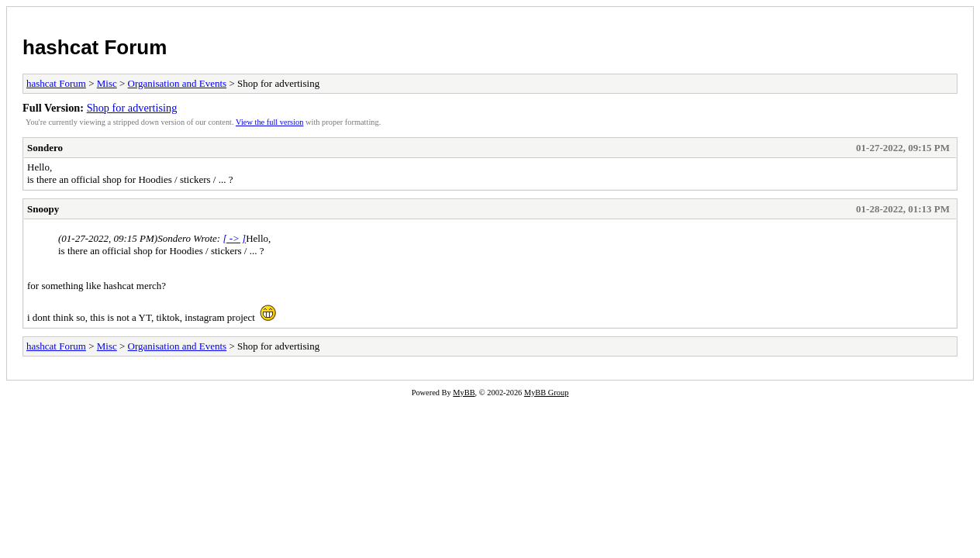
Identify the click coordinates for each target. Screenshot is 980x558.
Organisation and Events (178, 83)
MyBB (464, 393)
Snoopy (43, 209)
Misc (107, 83)
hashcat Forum (95, 47)
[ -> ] (234, 238)
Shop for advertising (132, 108)
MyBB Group (546, 393)
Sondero (45, 148)
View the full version (269, 122)
